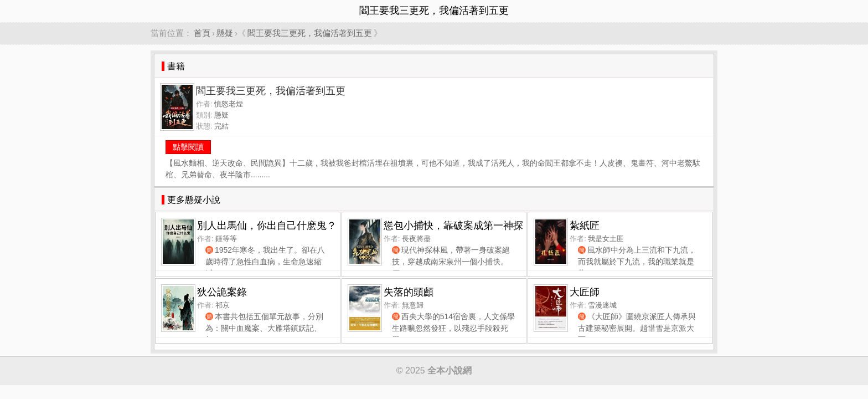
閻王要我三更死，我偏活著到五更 (310, 33)
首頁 (202, 33)
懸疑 (225, 33)
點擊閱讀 (188, 147)
